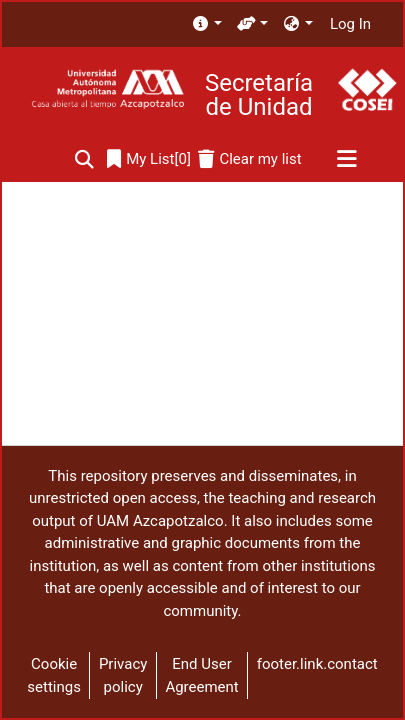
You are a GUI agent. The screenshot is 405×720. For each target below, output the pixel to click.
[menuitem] (206, 24)
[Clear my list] (249, 159)
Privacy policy (123, 675)
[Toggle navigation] (346, 160)
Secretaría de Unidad (259, 95)
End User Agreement (201, 675)
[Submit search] (84, 159)
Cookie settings (54, 675)
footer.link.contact (317, 664)
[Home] (107, 89)
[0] (149, 159)
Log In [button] (351, 24)
